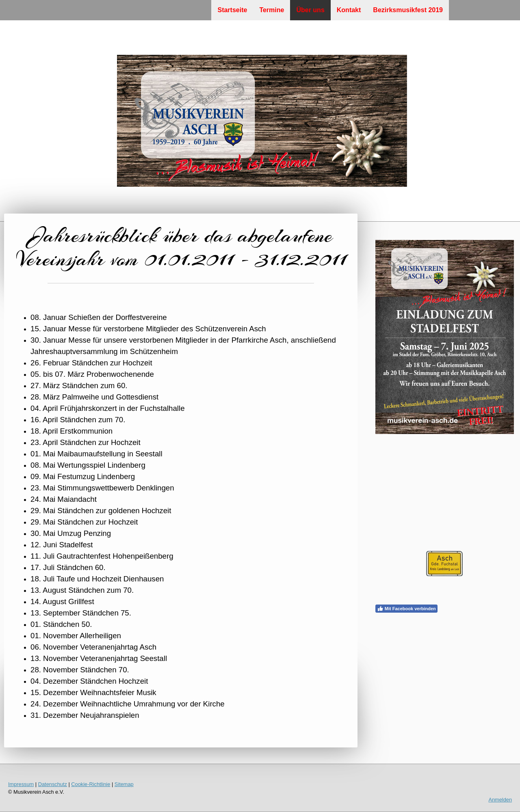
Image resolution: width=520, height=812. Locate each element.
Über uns (310, 10)
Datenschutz (53, 784)
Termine (272, 10)
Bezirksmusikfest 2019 (408, 10)
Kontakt (349, 10)
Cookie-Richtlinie (91, 784)
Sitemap (124, 784)
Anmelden (500, 800)
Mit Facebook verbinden (406, 609)
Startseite (232, 10)
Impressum (21, 784)
